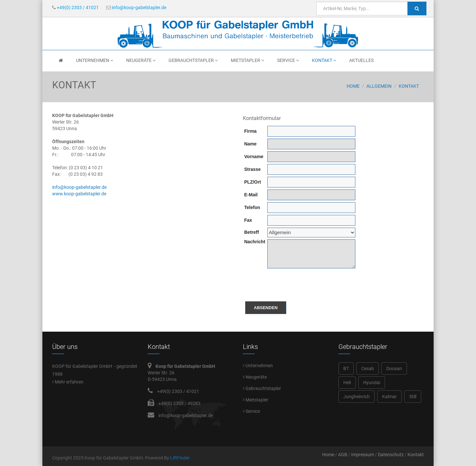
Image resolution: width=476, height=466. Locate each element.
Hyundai (372, 383)
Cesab (368, 368)
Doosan (394, 368)
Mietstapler (247, 60)
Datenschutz (391, 455)
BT (346, 368)
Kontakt (324, 60)
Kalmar (389, 397)
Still (413, 397)
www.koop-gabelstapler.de (79, 194)
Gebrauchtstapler (193, 60)
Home (353, 86)
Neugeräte (141, 60)
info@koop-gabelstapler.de (136, 8)
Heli (347, 383)
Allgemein (379, 86)
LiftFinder (180, 458)
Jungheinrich (357, 397)
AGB (343, 455)
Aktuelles (361, 60)
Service (288, 60)
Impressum (363, 455)
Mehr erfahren (68, 382)
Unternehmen (95, 60)
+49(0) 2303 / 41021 (75, 8)
